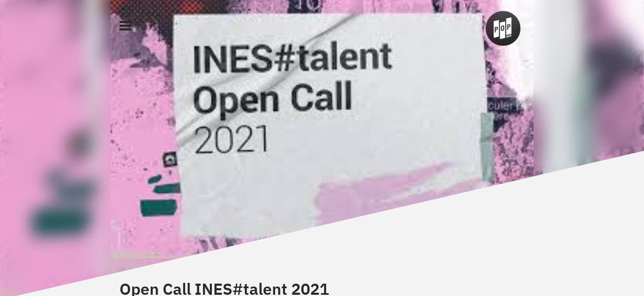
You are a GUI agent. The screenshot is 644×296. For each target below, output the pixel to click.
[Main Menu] (125, 26)
